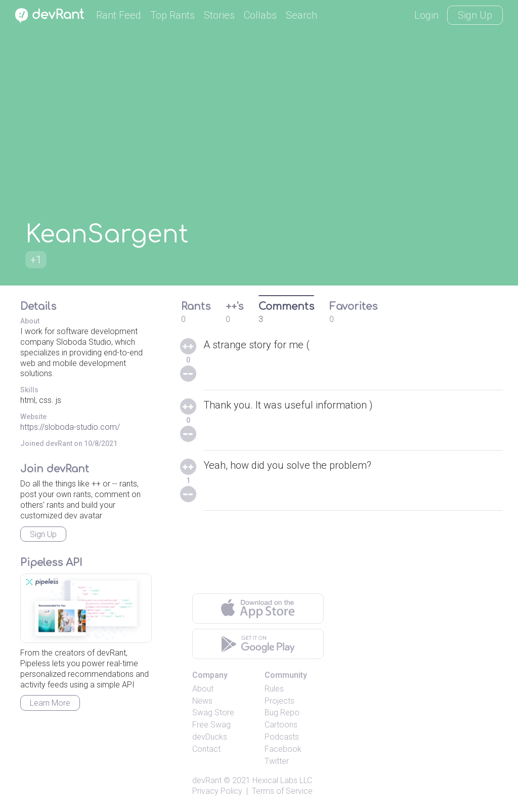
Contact (206, 749)
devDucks (210, 737)
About (203, 689)
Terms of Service (282, 791)
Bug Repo (282, 713)
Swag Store (213, 713)
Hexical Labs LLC (282, 780)
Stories (219, 15)
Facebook (283, 749)
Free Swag (211, 725)
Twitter (277, 761)
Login (426, 15)
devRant (207, 780)
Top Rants (172, 15)
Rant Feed (119, 15)
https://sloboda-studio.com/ (70, 427)
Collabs (260, 15)
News (202, 701)
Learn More (50, 703)
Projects (279, 701)
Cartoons (281, 725)
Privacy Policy (217, 791)
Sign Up (475, 15)
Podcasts (282, 737)
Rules (274, 689)
